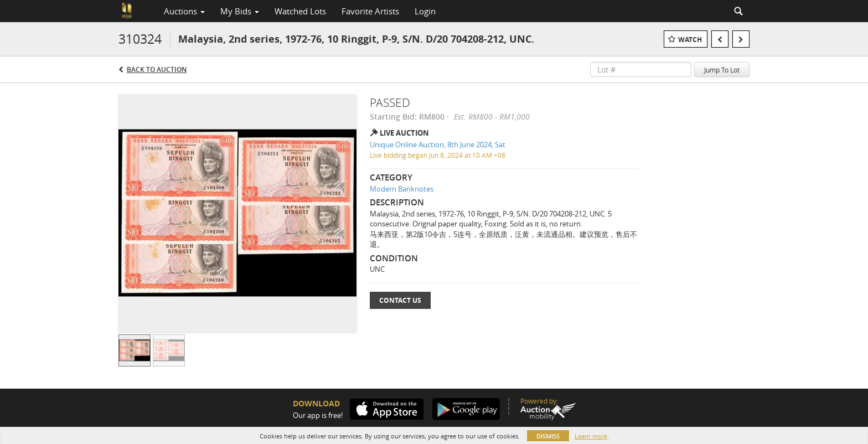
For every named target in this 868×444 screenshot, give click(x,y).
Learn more (591, 436)
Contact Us (400, 300)
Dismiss (548, 436)
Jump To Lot (722, 70)
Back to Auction (157, 69)
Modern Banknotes (402, 189)
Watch (690, 40)
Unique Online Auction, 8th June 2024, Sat (438, 144)
